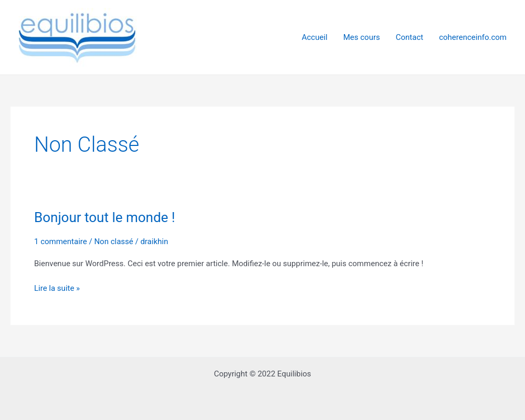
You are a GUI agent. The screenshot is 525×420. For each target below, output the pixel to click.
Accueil (315, 37)
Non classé (113, 241)
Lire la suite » (57, 288)
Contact (409, 37)
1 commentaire (61, 241)
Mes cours (362, 37)
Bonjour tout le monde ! (105, 217)
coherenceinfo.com (473, 37)
